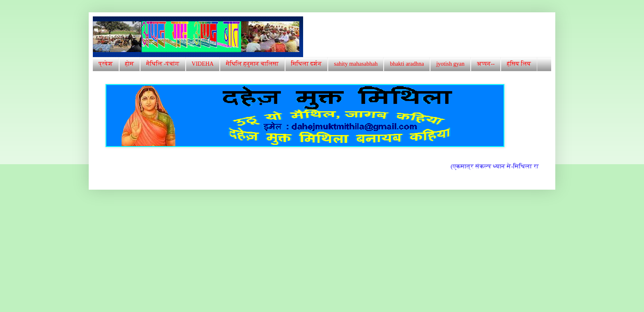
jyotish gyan (450, 64)
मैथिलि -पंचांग (163, 64)
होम (130, 64)
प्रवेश (106, 64)
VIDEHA (203, 64)
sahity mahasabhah (356, 64)
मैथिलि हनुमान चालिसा (252, 64)
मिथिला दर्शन (307, 64)
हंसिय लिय (519, 64)
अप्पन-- (486, 64)
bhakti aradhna (407, 64)
